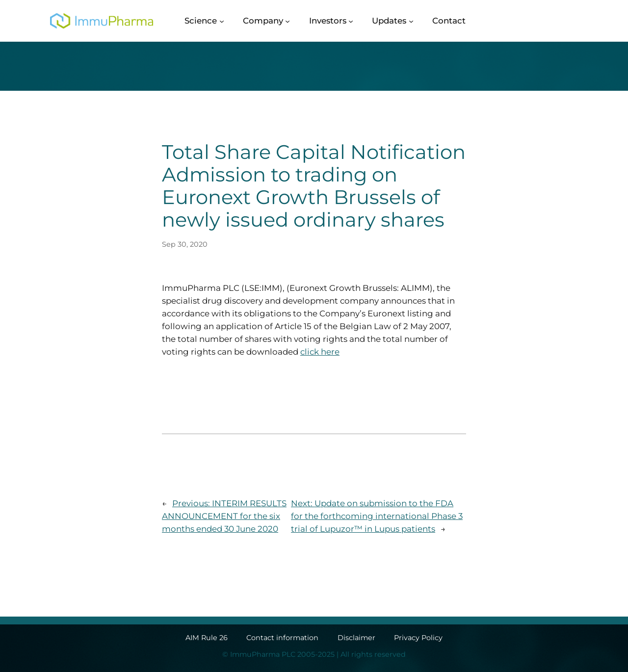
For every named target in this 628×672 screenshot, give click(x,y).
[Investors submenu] (351, 21)
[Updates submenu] (411, 21)
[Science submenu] (222, 21)
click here (320, 352)
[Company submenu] (288, 21)
